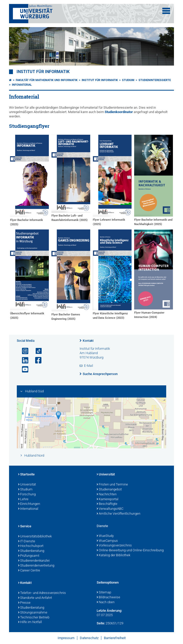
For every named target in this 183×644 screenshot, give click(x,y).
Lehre (23, 499)
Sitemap (104, 593)
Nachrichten (107, 495)
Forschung (27, 495)
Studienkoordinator (119, 112)
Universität (27, 485)
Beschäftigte (107, 504)
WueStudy (105, 536)
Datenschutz (89, 638)
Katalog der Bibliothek (113, 555)
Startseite (26, 475)
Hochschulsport (31, 546)
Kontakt (88, 341)
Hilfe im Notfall (30, 622)
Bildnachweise (108, 598)
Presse (24, 603)
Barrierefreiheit (115, 638)
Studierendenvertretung (36, 566)
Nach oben (106, 602)
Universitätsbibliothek (35, 537)
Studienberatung (31, 551)
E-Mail (89, 366)
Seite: (101, 623)
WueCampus (107, 541)
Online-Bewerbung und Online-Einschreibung (130, 551)
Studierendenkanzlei (34, 561)
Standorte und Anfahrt (35, 598)
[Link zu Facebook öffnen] (36, 360)
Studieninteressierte (155, 80)
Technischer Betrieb (34, 618)
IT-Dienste (27, 542)
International (28, 509)
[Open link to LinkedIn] (23, 360)
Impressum (66, 638)
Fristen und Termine (112, 485)
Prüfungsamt (29, 556)
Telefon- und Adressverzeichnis (42, 593)
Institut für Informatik (43, 72)
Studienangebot (109, 490)
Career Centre (29, 571)
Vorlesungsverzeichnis (114, 546)
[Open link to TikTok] (36, 351)
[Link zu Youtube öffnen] (23, 369)
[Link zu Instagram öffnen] (23, 351)
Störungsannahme (33, 613)
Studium (128, 80)
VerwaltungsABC (110, 509)
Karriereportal (108, 499)
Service (25, 527)
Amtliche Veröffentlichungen (119, 514)
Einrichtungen (29, 504)
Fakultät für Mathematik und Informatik (47, 80)
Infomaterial (22, 85)
